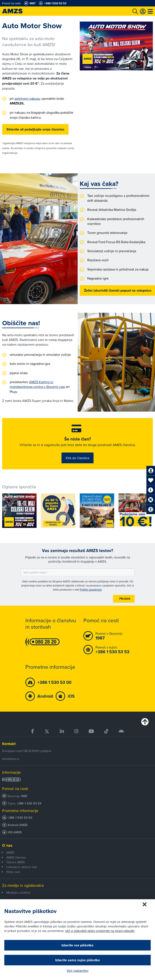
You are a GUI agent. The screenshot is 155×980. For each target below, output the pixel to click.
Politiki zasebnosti (91, 590)
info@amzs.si (11, 759)
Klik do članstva (77, 458)
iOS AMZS (15, 832)
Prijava (125, 599)
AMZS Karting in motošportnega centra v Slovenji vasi (37, 384)
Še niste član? (78, 439)
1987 (24, 796)
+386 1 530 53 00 (20, 818)
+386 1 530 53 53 (29, 803)
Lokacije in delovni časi (22, 867)
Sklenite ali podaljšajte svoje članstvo (35, 129)
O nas (7, 845)
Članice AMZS (16, 862)
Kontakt (9, 744)
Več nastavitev (78, 971)
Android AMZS (18, 825)
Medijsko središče (18, 893)
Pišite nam (13, 872)
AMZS (10, 852)
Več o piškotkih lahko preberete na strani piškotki (100, 931)
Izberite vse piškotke (77, 945)
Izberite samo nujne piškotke (78, 960)
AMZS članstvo (16, 857)
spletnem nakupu (27, 98)
